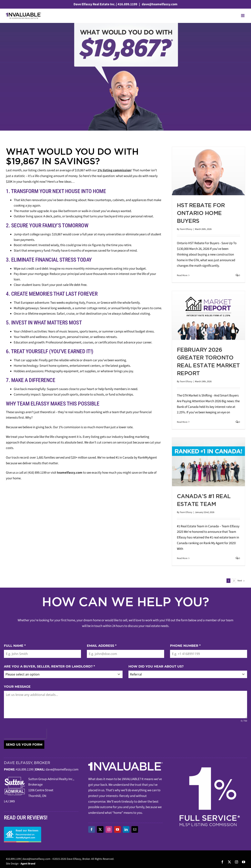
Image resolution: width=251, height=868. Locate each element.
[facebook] (92, 829)
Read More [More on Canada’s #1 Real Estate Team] (182, 558)
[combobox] (63, 674)
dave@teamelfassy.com (159, 4)
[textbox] (60, 674)
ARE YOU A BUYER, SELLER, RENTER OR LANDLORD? (49, 666)
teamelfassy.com (70, 473)
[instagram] (109, 829)
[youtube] (117, 829)
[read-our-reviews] (23, 828)
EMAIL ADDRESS (102, 646)
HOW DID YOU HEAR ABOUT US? (156, 666)
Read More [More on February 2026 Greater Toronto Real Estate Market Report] (182, 422)
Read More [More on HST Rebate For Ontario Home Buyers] (182, 275)
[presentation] (25, 734)
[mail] (135, 829)
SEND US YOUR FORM (24, 745)
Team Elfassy (186, 229)
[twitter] (100, 829)
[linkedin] (126, 829)
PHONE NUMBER (185, 646)
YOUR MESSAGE (17, 687)
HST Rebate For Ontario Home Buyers (201, 213)
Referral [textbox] (136, 674)
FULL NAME (15, 646)
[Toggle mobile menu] (243, 16)
